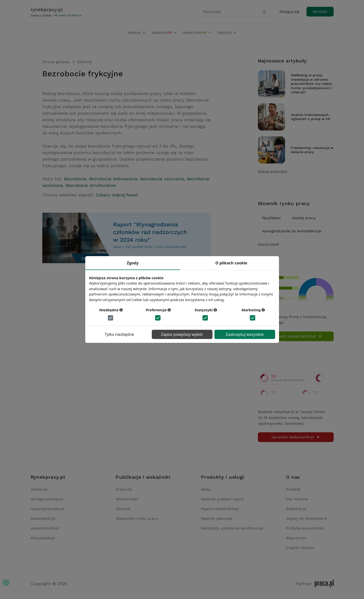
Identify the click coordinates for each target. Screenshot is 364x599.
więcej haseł (268, 244)
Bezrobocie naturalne (162, 179)
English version (300, 548)
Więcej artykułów (273, 171)
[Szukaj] (264, 12)
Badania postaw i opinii (222, 499)
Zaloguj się (289, 12)
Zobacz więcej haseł (117, 195)
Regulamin (296, 538)
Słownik (85, 62)
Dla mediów (297, 499)
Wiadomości (127, 499)
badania (164, 32)
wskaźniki (197, 32)
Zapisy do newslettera (306, 518)
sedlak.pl (39, 489)
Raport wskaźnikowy (220, 509)
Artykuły (124, 489)
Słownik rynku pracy (284, 203)
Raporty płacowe (216, 518)
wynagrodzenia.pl (47, 499)
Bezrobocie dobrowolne (113, 179)
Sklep (206, 489)
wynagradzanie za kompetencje (292, 231)
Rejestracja (296, 509)
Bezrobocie (75, 179)
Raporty (227, 32)
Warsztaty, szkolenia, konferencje (232, 528)
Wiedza (137, 32)
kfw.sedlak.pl (43, 538)
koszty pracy (304, 218)
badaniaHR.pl (43, 518)
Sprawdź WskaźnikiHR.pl (296, 336)
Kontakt (320, 12)
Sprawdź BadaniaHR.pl (296, 437)
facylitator (271, 218)
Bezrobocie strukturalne (91, 185)
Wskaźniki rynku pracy (137, 518)
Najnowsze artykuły (282, 61)
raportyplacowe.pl (47, 509)
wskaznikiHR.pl (45, 528)
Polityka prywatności (305, 528)
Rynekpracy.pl (48, 477)
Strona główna (56, 62)
